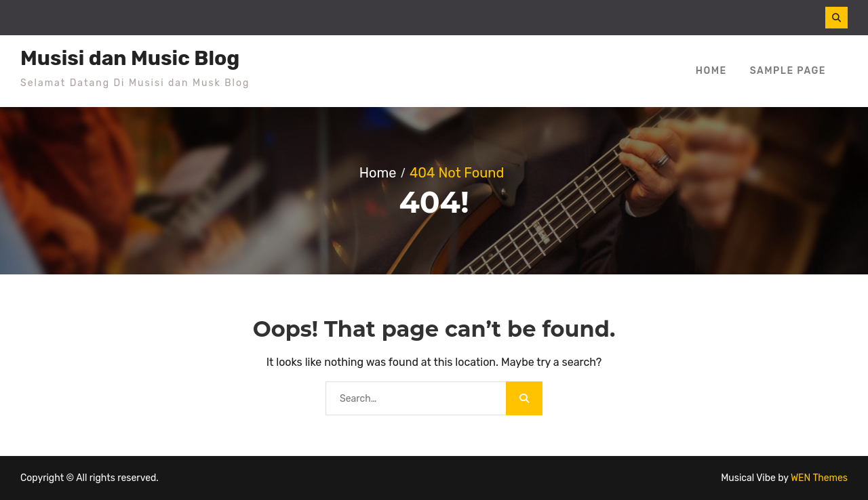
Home (711, 71)
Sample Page (788, 71)
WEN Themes (819, 478)
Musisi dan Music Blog (130, 58)
